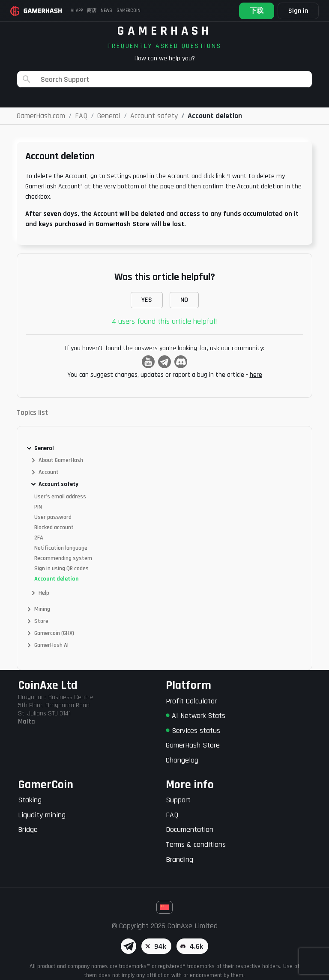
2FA (39, 538)
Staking (30, 800)
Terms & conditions (196, 844)
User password (53, 517)
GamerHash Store (193, 745)
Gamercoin (129, 11)
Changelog (182, 760)
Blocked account (54, 527)
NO (184, 300)
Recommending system (63, 558)
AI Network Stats (196, 716)
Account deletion (56, 579)
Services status (193, 731)
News (106, 11)
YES (147, 300)
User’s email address (60, 497)
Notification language (61, 548)
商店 (92, 11)
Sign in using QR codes (61, 569)
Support (178, 800)
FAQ (172, 815)
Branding (179, 859)
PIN (38, 507)
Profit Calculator (191, 701)
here (256, 375)
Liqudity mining (42, 815)
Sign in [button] (298, 11)
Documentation (190, 830)
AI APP (77, 11)
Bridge (28, 830)
